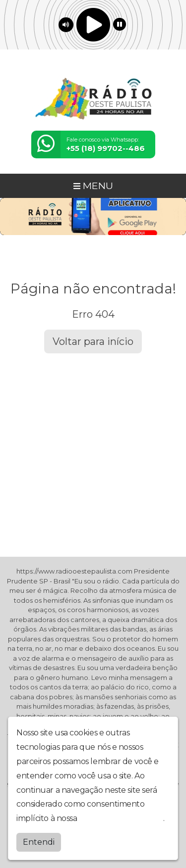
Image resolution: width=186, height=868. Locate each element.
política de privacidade (121, 818)
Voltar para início (93, 341)
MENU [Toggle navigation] (93, 186)
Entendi (39, 842)
